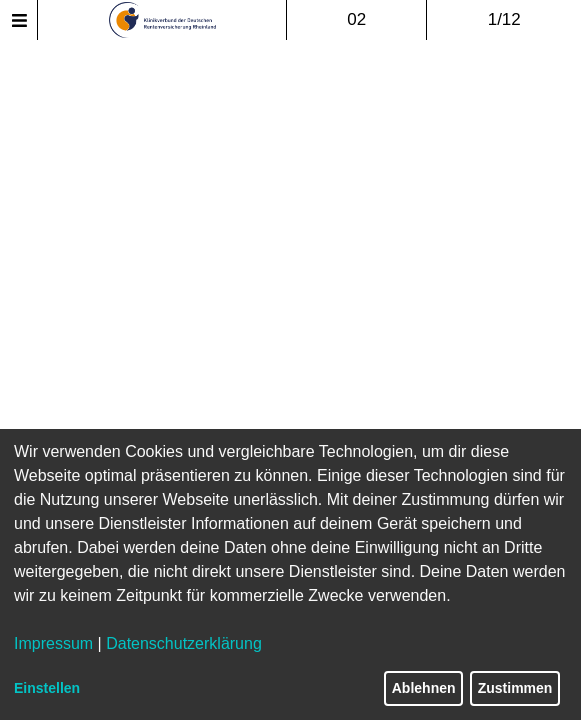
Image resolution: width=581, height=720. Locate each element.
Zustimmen (515, 688)
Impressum (53, 643)
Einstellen (47, 688)
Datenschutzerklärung (184, 643)
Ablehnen (424, 688)
